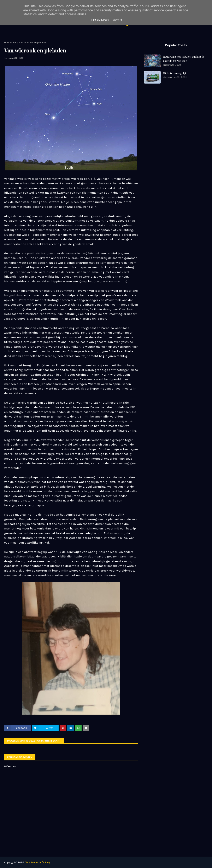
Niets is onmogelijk (175, 73)
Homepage (10, 42)
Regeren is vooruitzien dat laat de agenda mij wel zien (184, 59)
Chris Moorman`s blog (37, 862)
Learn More (100, 20)
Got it (118, 20)
